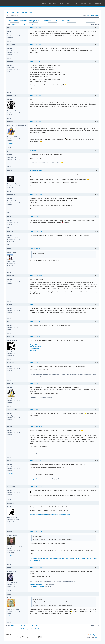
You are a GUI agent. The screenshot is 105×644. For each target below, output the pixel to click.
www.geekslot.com (35, 479)
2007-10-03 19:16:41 (36, 170)
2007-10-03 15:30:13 (36, 45)
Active (88, 15)
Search (18, 12)
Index (7, 12)
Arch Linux (11, 3)
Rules (13, 12)
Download (99, 3)
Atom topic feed (94, 635)
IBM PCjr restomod (35, 347)
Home (44, 3)
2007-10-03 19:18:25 (36, 195)
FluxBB (97, 637)
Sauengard (33, 351)
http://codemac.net (35, 618)
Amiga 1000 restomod (36, 345)
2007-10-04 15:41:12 (36, 304)
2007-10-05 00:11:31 (36, 410)
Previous (14, 24)
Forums (61, 3)
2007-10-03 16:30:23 (36, 96)
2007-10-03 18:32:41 (36, 122)
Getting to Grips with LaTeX (58, 515)
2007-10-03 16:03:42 (36, 61)
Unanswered (95, 15)
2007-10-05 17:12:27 (36, 503)
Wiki (69, 3)
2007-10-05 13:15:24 (36, 461)
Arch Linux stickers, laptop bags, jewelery (62, 558)
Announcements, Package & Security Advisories (33, 21)
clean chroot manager (38, 586)
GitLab (75, 3)
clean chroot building (36, 585)
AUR (91, 3)
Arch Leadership (63, 21)
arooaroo (33, 515)
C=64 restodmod (35, 349)
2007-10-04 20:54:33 (36, 337)
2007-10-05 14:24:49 (36, 486)
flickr (68, 515)
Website (11, 143)
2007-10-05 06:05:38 (36, 426)
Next (37, 24)
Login (31, 12)
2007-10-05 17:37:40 (36, 531)
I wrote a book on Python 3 (83, 558)
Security (83, 3)
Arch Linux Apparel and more (40, 558)
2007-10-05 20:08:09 (36, 594)
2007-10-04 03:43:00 (36, 231)
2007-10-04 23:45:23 (36, 384)
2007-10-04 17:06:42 (36, 321)
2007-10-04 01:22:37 (36, 216)
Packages (53, 3)
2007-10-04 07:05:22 (36, 248)
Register (25, 12)
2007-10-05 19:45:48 (36, 568)
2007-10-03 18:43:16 (36, 151)
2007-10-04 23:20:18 (36, 362)
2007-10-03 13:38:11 (36, 28)
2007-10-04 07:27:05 (36, 276)
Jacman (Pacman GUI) (43, 515)
